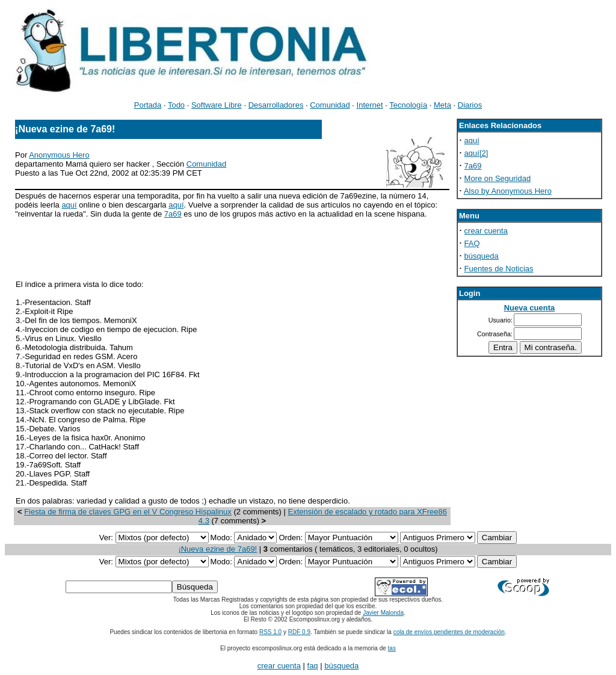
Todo (176, 105)
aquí (69, 205)
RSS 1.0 (270, 632)
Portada (148, 105)
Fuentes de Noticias (499, 269)
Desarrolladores (276, 105)
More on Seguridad (498, 178)
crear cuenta (486, 231)
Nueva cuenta (530, 308)
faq (313, 666)
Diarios (470, 105)
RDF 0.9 (299, 632)
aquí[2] (476, 153)
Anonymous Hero (59, 155)
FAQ (472, 243)
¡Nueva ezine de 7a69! (217, 549)
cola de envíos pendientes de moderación (449, 632)
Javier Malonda (383, 613)
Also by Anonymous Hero (508, 191)
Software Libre (217, 105)
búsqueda (482, 256)
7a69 (173, 214)
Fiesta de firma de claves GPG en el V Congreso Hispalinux (128, 512)
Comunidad (330, 105)
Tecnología (408, 105)
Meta (442, 105)
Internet (370, 105)
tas (392, 648)
